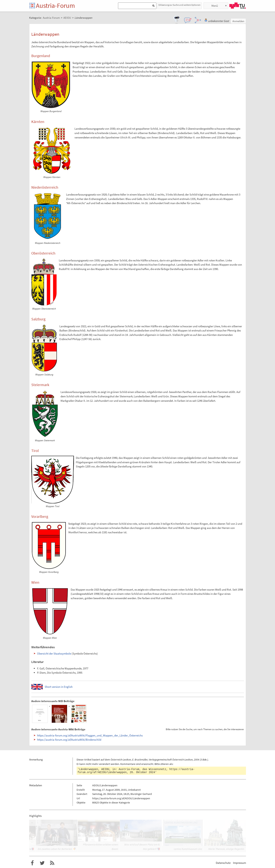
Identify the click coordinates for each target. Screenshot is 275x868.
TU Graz (238, 6)
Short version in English (59, 687)
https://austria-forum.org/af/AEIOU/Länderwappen (121, 798)
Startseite (33, 6)
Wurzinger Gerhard (141, 794)
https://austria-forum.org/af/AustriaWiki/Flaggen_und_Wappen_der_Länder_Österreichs (90, 735)
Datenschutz (223, 863)
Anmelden (238, 21)
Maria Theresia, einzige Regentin (226, 849)
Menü (215, 6)
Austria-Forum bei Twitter (42, 863)
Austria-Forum (55, 6)
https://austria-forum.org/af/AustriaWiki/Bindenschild (69, 740)
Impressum (239, 863)
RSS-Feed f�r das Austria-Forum (52, 863)
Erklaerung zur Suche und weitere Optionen (180, 5)
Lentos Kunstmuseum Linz (188, 849)
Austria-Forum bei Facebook (32, 863)
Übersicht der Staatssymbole (54, 653)
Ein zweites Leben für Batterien (55, 849)
